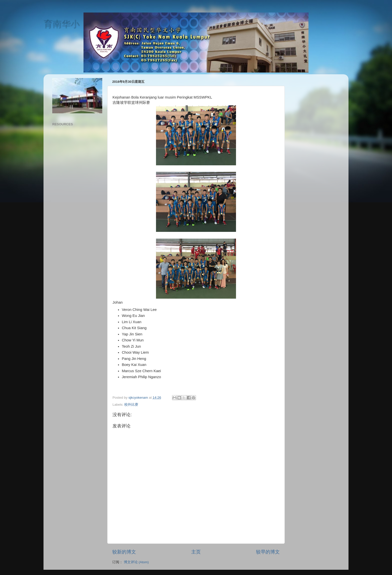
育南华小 (61, 24)
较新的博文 (124, 552)
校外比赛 (131, 405)
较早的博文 (268, 552)
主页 (196, 552)
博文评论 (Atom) (136, 562)
